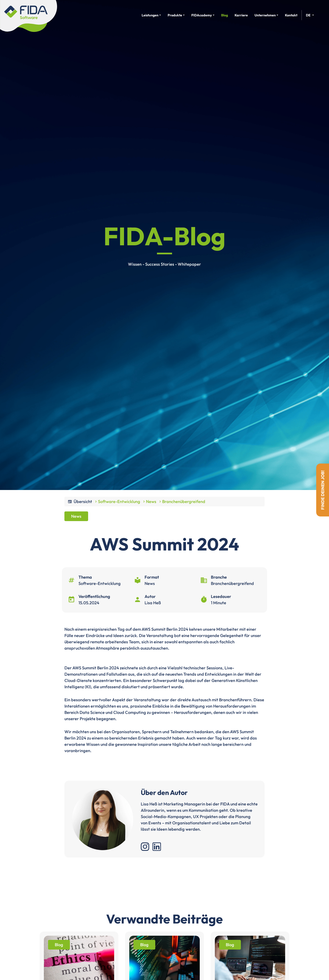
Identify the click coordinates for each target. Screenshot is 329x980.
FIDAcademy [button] (202, 15)
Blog (225, 15)
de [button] (308, 15)
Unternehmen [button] (265, 15)
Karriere (241, 15)
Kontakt (291, 15)
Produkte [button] (175, 15)
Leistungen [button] (150, 15)
